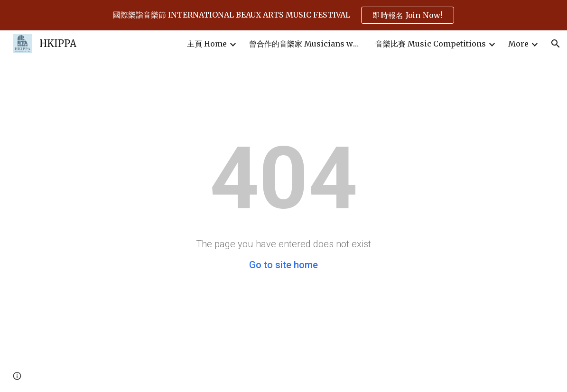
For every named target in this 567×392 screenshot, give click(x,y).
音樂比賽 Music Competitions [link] (431, 44)
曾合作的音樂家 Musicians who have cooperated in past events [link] (306, 44)
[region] (283, 15)
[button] (556, 44)
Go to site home (283, 265)
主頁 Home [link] (207, 44)
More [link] (518, 44)
